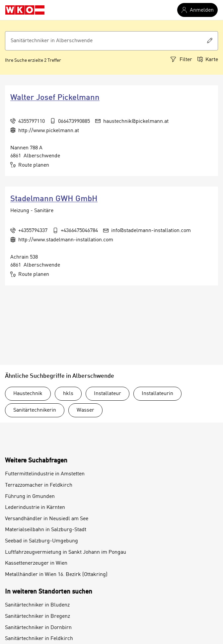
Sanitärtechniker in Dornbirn (38, 628)
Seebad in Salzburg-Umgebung (41, 541)
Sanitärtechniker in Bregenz (37, 616)
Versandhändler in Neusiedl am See (47, 519)
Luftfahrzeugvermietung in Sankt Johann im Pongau (66, 552)
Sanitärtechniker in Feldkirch (39, 639)
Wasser (85, 410)
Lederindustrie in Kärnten (35, 508)
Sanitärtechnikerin (35, 410)
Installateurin (157, 394)
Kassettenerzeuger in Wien (36, 563)
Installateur (108, 394)
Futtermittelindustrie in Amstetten (45, 474)
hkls (68, 394)
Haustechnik (28, 394)
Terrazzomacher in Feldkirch (39, 485)
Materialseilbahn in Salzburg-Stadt (46, 530)
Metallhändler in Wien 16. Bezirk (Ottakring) (56, 575)
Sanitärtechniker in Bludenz (37, 605)
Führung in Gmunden (30, 497)
